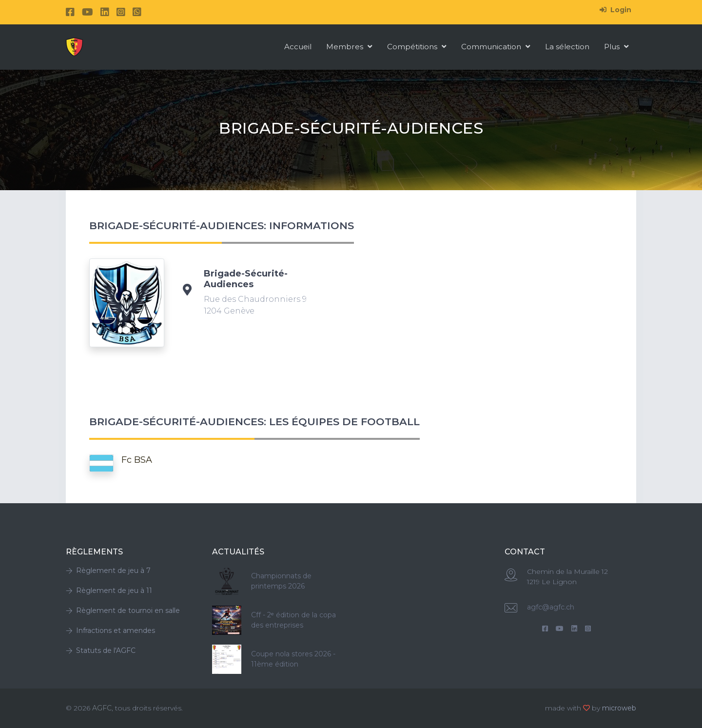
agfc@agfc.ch (551, 607)
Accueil (298, 47)
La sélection (567, 47)
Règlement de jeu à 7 (108, 571)
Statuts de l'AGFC (101, 650)
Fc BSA (137, 460)
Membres (349, 47)
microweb (619, 708)
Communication (496, 47)
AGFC (102, 708)
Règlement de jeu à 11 (109, 590)
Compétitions (417, 47)
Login (615, 10)
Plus (616, 47)
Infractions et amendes (110, 630)
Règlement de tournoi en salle (123, 610)
